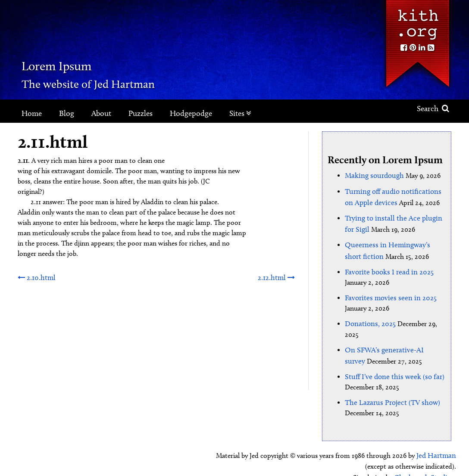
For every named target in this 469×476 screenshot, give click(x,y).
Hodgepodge (191, 113)
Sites (240, 113)
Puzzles (141, 113)
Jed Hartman (437, 441)
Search (433, 109)
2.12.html (277, 277)
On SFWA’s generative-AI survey (391, 339)
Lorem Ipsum (87, 62)
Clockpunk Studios (427, 462)
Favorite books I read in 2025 (386, 264)
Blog (67, 113)
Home (32, 113)
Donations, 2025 (369, 314)
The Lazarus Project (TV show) (389, 389)
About (101, 113)
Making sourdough (372, 175)
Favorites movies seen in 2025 (387, 289)
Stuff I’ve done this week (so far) (391, 364)
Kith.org (417, 21)
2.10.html (36, 277)
